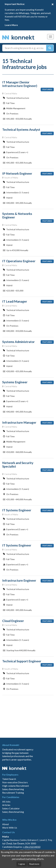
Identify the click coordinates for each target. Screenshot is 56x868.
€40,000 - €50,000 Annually (17, 331)
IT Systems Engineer (17, 510)
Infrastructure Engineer (19, 580)
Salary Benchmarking (13, 789)
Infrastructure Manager (19, 422)
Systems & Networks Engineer (17, 215)
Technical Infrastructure (16, 98)
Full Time (9, 103)
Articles (6, 805)
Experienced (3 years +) (16, 152)
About (6, 824)
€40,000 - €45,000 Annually (17, 203)
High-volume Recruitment (16, 786)
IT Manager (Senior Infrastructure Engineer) (20, 84)
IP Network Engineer (17, 173)
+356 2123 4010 (32, 847)
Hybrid (8, 198)
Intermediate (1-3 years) (16, 192)
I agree (22, 864)
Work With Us (10, 828)
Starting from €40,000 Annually (19, 650)
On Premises (11, 114)
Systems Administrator (18, 342)
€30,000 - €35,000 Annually (17, 371)
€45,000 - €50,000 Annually (17, 119)
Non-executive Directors (15, 782)
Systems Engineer (15, 382)
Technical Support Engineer (22, 661)
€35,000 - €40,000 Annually (17, 499)
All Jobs (6, 802)
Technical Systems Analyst (21, 130)
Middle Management (14, 108)
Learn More (11, 25)
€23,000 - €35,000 (13, 291)
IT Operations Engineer (19, 261)
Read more (34, 864)
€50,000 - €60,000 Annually (17, 452)
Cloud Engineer (13, 621)
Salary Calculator (11, 808)
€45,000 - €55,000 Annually (17, 163)
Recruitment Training (13, 793)
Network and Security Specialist (18, 465)
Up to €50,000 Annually (16, 250)
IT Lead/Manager (15, 301)
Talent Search (9, 779)
